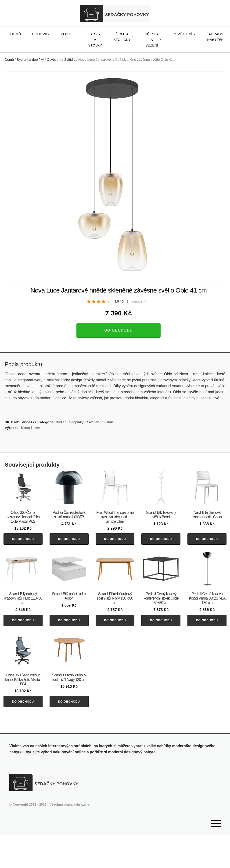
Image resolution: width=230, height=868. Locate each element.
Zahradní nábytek (215, 37)
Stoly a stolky (95, 40)
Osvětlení (182, 34)
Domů (16, 34)
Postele (69, 34)
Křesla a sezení (152, 40)
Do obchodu (118, 330)
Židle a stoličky (122, 37)
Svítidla (70, 60)
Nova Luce (31, 428)
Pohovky (41, 34)
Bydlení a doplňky (30, 60)
